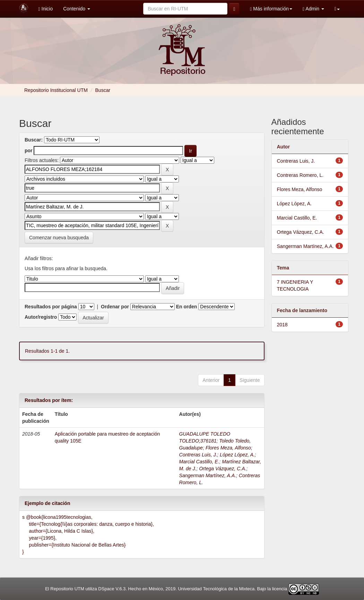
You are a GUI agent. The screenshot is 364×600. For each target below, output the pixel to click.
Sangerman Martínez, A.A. (208, 475)
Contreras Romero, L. (300, 175)
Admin (313, 9)
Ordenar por (115, 307)
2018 (282, 325)
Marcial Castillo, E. (199, 462)
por (29, 151)
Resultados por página (51, 307)
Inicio (46, 9)
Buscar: (34, 140)
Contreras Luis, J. (198, 455)
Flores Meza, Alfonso (228, 448)
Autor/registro (41, 317)
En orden (187, 307)
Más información (271, 9)
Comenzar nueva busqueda (59, 238)
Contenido (77, 9)
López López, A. (237, 455)
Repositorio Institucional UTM (56, 90)
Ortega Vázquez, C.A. (223, 469)
